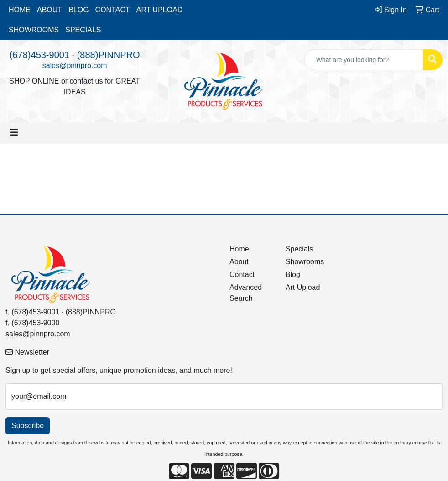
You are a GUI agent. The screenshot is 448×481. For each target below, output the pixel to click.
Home (239, 249)
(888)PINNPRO (109, 55)
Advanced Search (246, 293)
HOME (20, 10)
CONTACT (113, 10)
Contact (242, 274)
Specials (299, 249)
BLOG (78, 10)
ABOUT (49, 10)
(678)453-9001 (39, 55)
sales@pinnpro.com (75, 65)
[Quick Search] (364, 60)
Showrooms (305, 262)
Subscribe (28, 426)
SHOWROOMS (34, 30)
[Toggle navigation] (14, 132)
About (239, 262)
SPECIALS (83, 30)
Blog (293, 274)
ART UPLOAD (160, 10)
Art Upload (303, 287)
